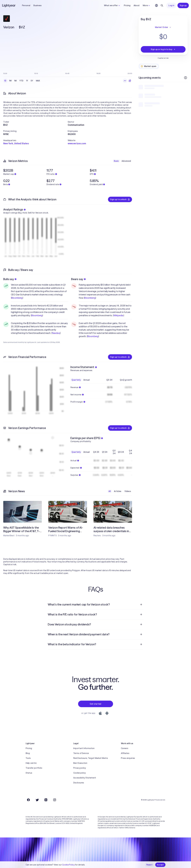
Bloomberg (17, 298)
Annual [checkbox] (87, 380)
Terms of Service (81, 753)
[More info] (186, 78)
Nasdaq (56, 333)
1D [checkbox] (5, 81)
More (147, 5)
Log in (171, 5)
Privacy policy (80, 768)
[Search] (162, 5)
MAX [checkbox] (38, 81)
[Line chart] (125, 81)
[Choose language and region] (156, 5)
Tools (28, 758)
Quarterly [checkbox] (76, 380)
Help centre (31, 763)
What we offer (112, 5)
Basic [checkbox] (116, 161)
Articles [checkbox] (118, 491)
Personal (26, 5)
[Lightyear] (9, 5)
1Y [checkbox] (27, 81)
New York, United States (16, 143)
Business (37, 5)
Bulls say (10, 279)
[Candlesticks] (130, 81)
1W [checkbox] (10, 81)
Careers (125, 748)
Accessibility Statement (85, 778)
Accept (160, 865)
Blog (28, 753)
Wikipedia (118, 315)
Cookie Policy (68, 865)
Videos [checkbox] (128, 491)
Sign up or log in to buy (163, 49)
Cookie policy (80, 773)
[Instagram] (55, 800)
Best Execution (80, 763)
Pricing (127, 5)
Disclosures (79, 783)
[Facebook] (28, 800)
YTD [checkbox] (21, 81)
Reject (149, 865)
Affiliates (125, 753)
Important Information (84, 748)
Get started (95, 704)
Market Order (163, 27)
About (137, 5)
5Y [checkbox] (32, 81)
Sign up (183, 5)
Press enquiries (128, 758)
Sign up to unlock (120, 199)
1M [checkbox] (15, 81)
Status (29, 773)
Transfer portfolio (34, 768)
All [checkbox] (110, 491)
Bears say (78, 279)
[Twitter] (37, 800)
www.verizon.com (77, 143)
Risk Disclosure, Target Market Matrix (91, 758)
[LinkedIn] (46, 800)
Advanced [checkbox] (126, 161)
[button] (35, 122)
